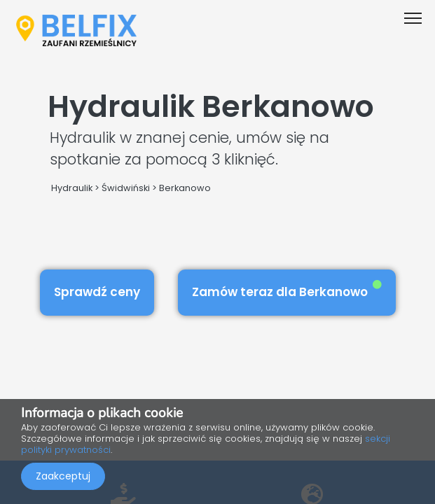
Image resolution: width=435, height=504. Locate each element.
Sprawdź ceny (97, 292)
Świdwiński (126, 188)
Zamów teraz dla (287, 290)
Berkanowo (185, 188)
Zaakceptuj (63, 476)
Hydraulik (72, 188)
